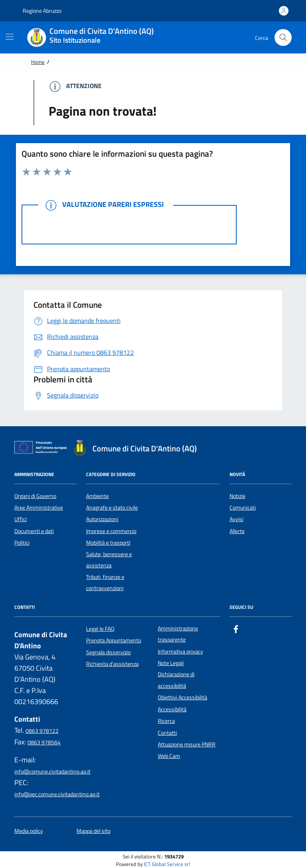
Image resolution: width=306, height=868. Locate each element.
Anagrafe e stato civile (112, 508)
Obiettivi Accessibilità (182, 697)
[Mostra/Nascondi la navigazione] (10, 37)
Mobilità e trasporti (108, 543)
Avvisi (236, 519)
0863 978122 (42, 731)
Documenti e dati (34, 531)
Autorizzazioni (102, 519)
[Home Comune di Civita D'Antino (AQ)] (95, 37)
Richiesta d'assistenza (112, 664)
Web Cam (169, 756)
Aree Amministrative (39, 508)
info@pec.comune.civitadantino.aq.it (57, 794)
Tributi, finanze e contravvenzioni (105, 583)
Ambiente (97, 496)
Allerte (237, 531)
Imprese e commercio (111, 531)
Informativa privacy (180, 651)
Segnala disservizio (108, 652)
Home (38, 62)
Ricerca (166, 721)
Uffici (21, 519)
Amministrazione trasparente (178, 634)
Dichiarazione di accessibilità (176, 680)
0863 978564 (44, 742)
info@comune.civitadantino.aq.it (52, 772)
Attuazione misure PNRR (187, 744)
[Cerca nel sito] (283, 38)
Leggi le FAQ (100, 629)
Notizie (237, 496)
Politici (22, 543)
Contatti (167, 733)
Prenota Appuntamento (114, 640)
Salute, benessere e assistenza (109, 560)
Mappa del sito (93, 831)
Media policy (29, 831)
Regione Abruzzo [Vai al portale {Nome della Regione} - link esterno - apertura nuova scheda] (38, 11)
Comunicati (243, 508)
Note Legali (171, 663)
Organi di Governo (35, 496)
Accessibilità (172, 709)
